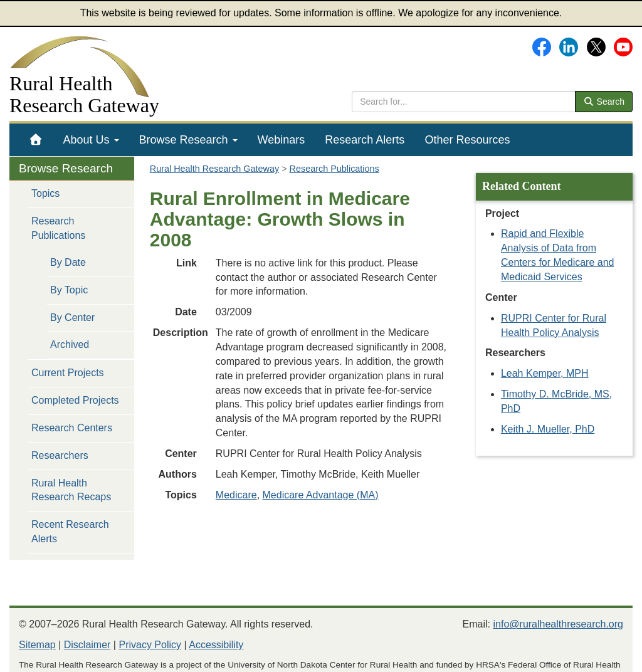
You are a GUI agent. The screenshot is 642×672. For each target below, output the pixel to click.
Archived (70, 344)
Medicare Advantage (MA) (321, 495)
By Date (68, 262)
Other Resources (467, 140)
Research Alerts (365, 140)
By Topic (69, 290)
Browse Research (188, 140)
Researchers (60, 455)
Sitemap (37, 645)
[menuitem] (36, 140)
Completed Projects (75, 400)
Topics (45, 193)
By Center (72, 318)
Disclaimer (87, 645)
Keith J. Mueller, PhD (548, 429)
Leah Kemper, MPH (545, 373)
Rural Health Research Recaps (71, 490)
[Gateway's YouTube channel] (623, 46)
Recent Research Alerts (70, 532)
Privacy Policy (150, 645)
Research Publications (58, 228)
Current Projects (68, 373)
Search (604, 102)
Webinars (282, 140)
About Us (91, 140)
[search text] (464, 102)
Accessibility (216, 645)
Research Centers (72, 428)
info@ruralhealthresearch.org (558, 624)
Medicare (236, 495)
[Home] (36, 140)
